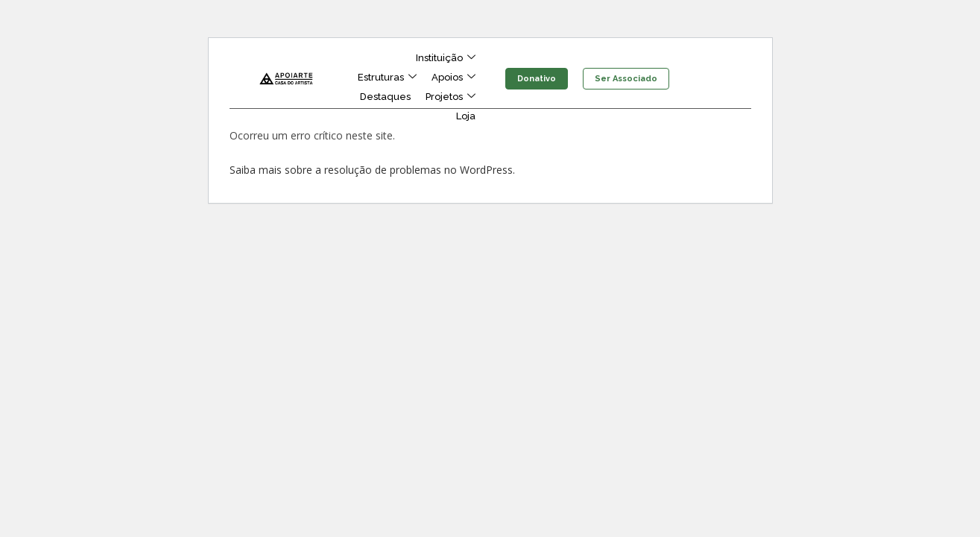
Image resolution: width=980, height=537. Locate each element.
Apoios (453, 78)
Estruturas (387, 78)
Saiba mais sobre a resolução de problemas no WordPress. (372, 170)
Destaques (385, 97)
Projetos (451, 97)
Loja (466, 116)
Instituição (446, 58)
